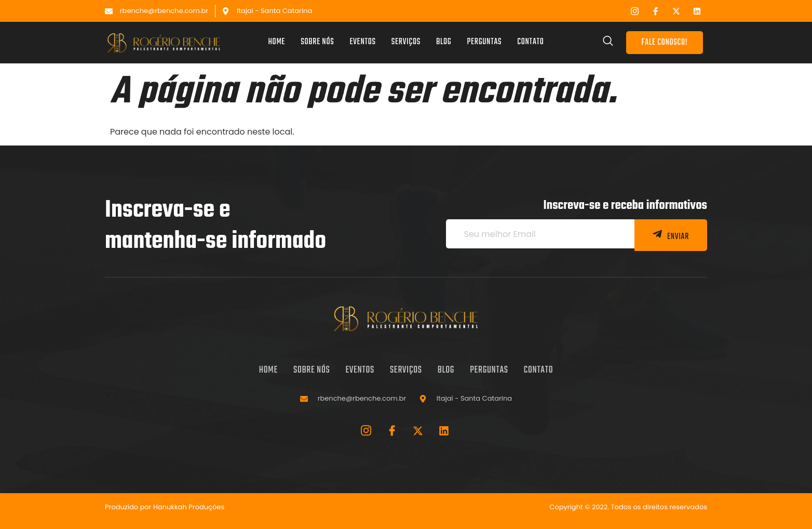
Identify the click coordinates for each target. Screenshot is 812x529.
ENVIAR (671, 236)
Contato (530, 43)
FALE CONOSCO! (665, 43)
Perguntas (484, 43)
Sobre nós (317, 43)
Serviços (406, 43)
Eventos (362, 43)
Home (276, 43)
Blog (444, 43)
